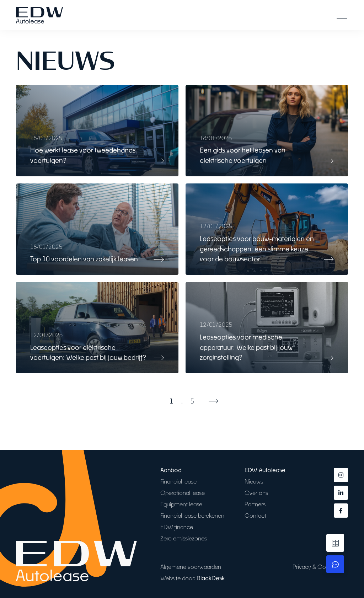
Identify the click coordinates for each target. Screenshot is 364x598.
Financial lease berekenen (192, 515)
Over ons (256, 493)
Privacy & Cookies (316, 567)
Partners (255, 504)
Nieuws (254, 481)
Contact (255, 515)
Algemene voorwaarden (191, 567)
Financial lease (178, 481)
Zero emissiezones (184, 538)
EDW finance (177, 527)
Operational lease (183, 493)
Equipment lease (181, 504)
